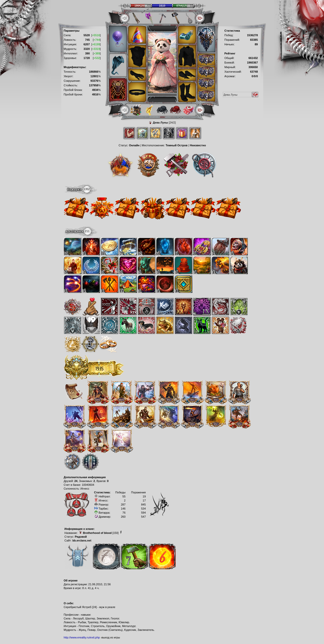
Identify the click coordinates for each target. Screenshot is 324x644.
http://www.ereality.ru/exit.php (82, 637)
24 (76, 481)
